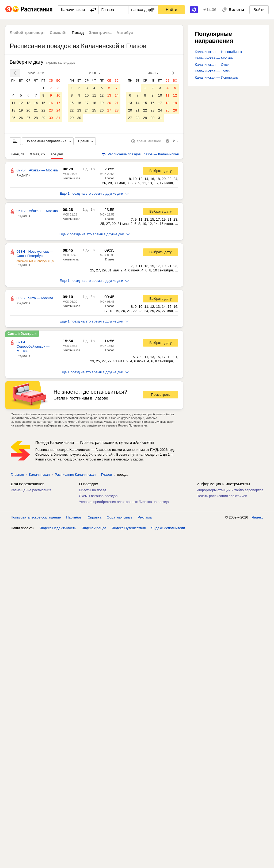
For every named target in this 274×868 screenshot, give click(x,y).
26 (21, 118)
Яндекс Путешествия (129, 528)
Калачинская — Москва (214, 58)
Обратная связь (120, 517)
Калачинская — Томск (213, 71)
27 (28, 118)
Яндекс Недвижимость (58, 528)
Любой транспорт (27, 32)
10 (58, 95)
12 (21, 103)
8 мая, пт (17, 154)
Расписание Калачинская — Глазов (83, 475)
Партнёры (74, 517)
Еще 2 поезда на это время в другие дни (94, 234)
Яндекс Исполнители (168, 528)
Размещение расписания (31, 490)
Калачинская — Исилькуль (216, 77)
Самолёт (58, 32)
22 (43, 110)
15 (43, 103)
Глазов (110, 178)
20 (28, 110)
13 (28, 103)
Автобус (125, 32)
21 (36, 110)
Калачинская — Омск (212, 65)
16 (51, 103)
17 (58, 103)
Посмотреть (161, 395)
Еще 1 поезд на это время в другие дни (94, 193)
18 (13, 110)
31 (58, 118)
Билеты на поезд (93, 490)
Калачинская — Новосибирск (218, 52)
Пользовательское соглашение (36, 517)
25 (13, 118)
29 (43, 118)
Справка (95, 517)
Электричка (100, 32)
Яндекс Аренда (94, 528)
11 (13, 103)
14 (36, 103)
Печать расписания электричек (222, 496)
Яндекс (257, 517)
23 (51, 110)
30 (51, 118)
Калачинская (71, 178)
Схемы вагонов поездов (98, 496)
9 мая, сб (37, 154)
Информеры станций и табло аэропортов (230, 490)
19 (21, 110)
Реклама (145, 517)
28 (36, 118)
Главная (17, 475)
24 (58, 110)
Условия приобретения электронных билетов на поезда (124, 502)
